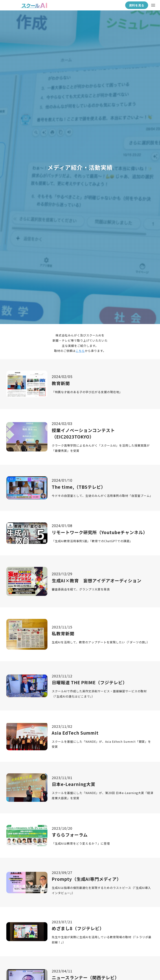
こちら (80, 351)
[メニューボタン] (153, 5)
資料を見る (137, 5)
